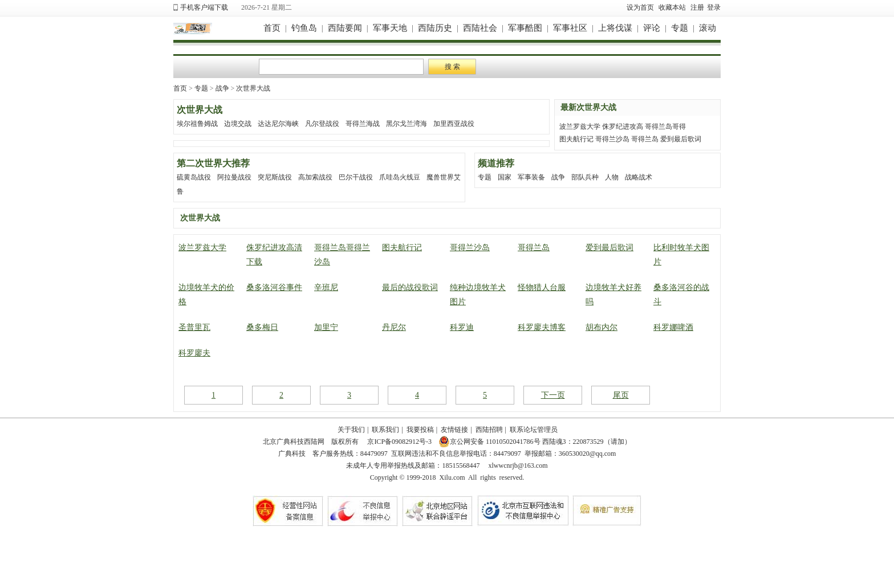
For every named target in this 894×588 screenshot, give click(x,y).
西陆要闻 (345, 28)
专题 (680, 28)
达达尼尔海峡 (278, 124)
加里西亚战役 (454, 124)
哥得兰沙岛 (612, 139)
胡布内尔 (602, 327)
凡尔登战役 (322, 124)
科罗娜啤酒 (673, 327)
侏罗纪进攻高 (623, 126)
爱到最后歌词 (681, 139)
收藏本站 (672, 7)
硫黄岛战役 (194, 177)
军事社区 (570, 28)
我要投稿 (420, 430)
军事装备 (531, 177)
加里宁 (326, 327)
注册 (697, 7)
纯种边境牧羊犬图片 (478, 295)
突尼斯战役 (275, 177)
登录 (714, 7)
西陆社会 (480, 28)
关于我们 (351, 430)
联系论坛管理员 (534, 430)
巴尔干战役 (356, 177)
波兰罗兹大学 (580, 126)
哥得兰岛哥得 (665, 126)
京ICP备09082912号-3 (399, 442)
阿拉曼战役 (234, 177)
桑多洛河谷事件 (274, 287)
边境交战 (238, 124)
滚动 (708, 28)
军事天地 (390, 28)
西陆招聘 (489, 430)
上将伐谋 (615, 28)
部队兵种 (585, 177)
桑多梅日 (262, 327)
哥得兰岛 (645, 139)
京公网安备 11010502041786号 (489, 442)
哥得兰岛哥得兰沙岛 (342, 255)
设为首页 (640, 7)
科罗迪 (462, 327)
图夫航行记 (576, 139)
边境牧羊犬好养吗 (613, 295)
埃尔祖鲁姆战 (197, 124)
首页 (272, 28)
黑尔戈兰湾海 (407, 124)
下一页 (553, 395)
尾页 (621, 395)
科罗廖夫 (194, 353)
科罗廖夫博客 (542, 327)
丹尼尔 (394, 327)
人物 (612, 177)
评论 (652, 28)
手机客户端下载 (204, 7)
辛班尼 (326, 287)
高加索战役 (315, 177)
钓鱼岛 (304, 28)
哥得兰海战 (363, 124)
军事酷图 (525, 28)
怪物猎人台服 (542, 287)
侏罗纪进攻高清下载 (274, 255)
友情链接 (454, 430)
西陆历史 (435, 28)
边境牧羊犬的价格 (206, 295)
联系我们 (385, 430)
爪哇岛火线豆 (400, 177)
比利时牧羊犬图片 (681, 255)
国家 (505, 177)
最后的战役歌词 (410, 287)
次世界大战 (253, 88)
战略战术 (639, 177)
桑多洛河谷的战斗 (681, 295)
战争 (222, 88)
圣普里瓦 (194, 327)
